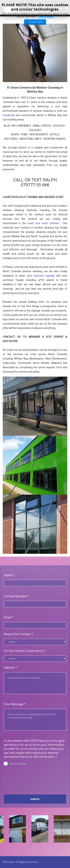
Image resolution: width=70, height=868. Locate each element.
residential (9, 115)
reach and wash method (43, 223)
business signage (44, 276)
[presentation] (32, 780)
